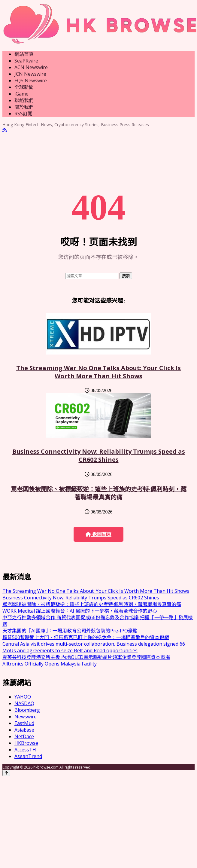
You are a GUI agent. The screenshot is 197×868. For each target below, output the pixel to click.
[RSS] (5, 130)
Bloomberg (27, 710)
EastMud (24, 723)
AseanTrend (28, 756)
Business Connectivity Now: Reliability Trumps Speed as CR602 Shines (99, 455)
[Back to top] (6, 773)
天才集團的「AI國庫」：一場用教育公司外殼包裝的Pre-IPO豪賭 (70, 631)
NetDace (24, 736)
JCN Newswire (30, 74)
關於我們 (24, 107)
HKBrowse (26, 743)
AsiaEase (24, 730)
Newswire (26, 717)
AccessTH (25, 750)
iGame (21, 94)
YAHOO (23, 697)
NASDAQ (24, 703)
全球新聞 (24, 87)
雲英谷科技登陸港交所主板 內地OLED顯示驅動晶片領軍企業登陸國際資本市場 (86, 657)
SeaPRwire (26, 61)
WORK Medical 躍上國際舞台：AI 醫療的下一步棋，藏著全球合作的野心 (80, 611)
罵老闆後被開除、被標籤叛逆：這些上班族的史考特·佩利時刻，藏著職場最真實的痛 (99, 493)
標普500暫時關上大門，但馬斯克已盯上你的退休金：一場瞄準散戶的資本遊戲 (86, 637)
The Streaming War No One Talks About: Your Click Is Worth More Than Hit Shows (98, 372)
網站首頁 (24, 54)
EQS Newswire (31, 81)
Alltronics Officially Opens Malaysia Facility (50, 664)
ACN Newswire (31, 67)
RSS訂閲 (23, 114)
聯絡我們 (24, 100)
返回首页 (98, 534)
